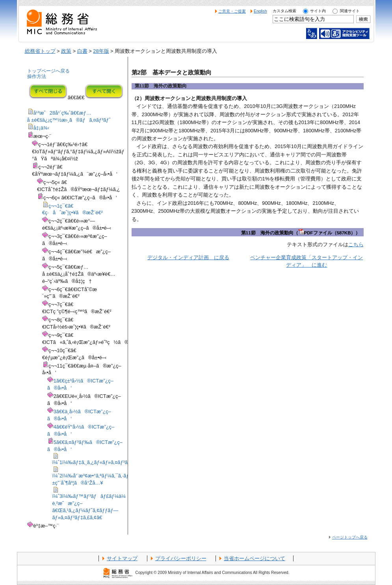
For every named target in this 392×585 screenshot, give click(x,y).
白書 (82, 51)
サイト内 (318, 11)
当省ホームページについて (255, 558)
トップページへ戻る (48, 71)
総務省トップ (40, 51)
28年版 (101, 51)
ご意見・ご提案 (232, 11)
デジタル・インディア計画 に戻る (188, 257)
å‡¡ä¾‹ (42, 128)
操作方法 (37, 76)
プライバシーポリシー (181, 558)
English (260, 11)
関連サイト (350, 11)
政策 (66, 51)
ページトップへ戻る (350, 537)
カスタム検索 (284, 11)
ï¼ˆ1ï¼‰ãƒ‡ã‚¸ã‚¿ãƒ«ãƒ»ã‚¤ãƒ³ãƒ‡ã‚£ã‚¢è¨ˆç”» (106, 462)
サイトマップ (122, 558)
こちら (356, 244)
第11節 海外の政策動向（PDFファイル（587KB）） (301, 233)
